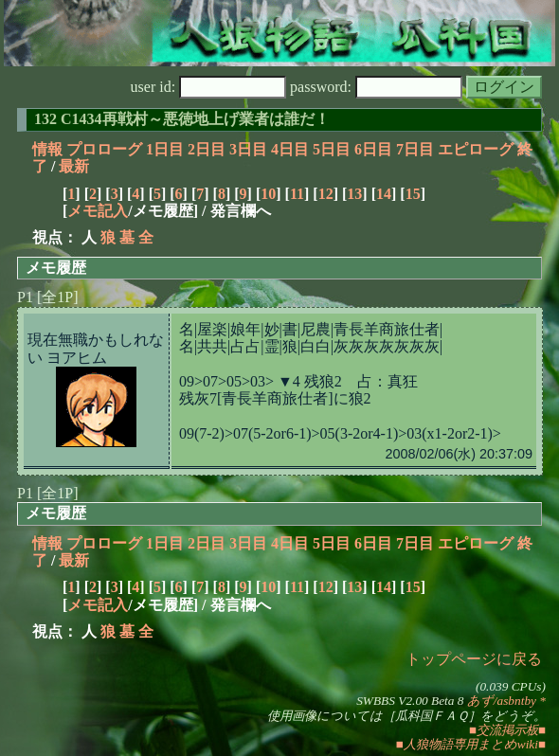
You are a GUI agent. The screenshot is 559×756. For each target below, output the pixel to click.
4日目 (290, 149)
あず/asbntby (502, 701)
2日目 (207, 149)
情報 (47, 149)
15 (413, 194)
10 (268, 194)
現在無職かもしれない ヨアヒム (96, 348)
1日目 (165, 149)
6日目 (373, 149)
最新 (74, 166)
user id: (209, 87)
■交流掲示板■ (507, 730)
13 (354, 194)
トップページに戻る (474, 659)
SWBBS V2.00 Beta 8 (410, 701)
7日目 (415, 149)
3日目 (248, 149)
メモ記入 (98, 211)
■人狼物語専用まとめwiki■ (471, 744)
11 (297, 194)
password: (376, 87)
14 (384, 194)
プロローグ (104, 149)
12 (326, 194)
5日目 (332, 149)
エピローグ (476, 149)
